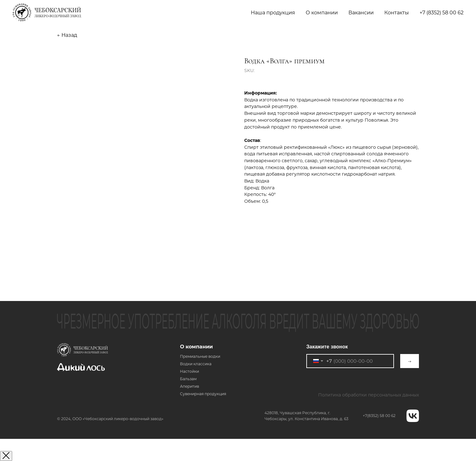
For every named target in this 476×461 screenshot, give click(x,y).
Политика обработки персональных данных (369, 395)
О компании (196, 347)
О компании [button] (322, 13)
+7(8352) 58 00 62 (379, 416)
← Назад (67, 35)
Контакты (397, 13)
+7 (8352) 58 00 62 (442, 13)
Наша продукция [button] (273, 13)
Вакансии (361, 13)
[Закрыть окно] (6, 456)
